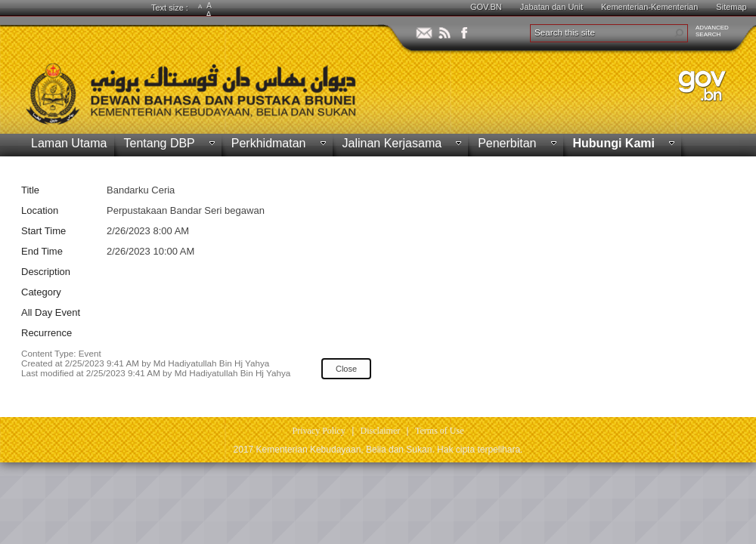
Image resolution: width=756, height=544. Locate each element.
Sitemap (731, 7)
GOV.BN (486, 7)
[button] (679, 33)
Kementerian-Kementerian (649, 7)
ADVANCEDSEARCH (712, 31)
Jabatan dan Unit (552, 7)
